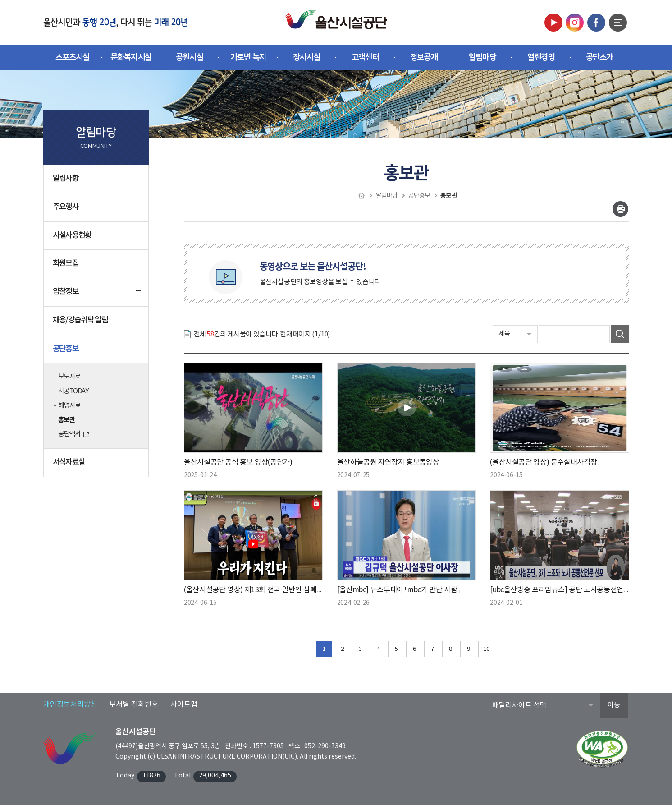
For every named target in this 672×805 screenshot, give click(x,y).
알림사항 (66, 179)
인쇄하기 (620, 209)
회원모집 (66, 263)
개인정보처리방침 (70, 704)
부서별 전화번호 (134, 704)
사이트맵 (184, 704)
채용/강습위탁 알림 (97, 324)
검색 (620, 334)
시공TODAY (73, 391)
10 (487, 649)
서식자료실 (97, 466)
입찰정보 (97, 295)
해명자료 (69, 406)
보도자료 (69, 377)
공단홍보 (97, 352)
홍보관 (67, 420)
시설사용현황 (72, 235)
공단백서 (69, 434)
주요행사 (66, 207)
